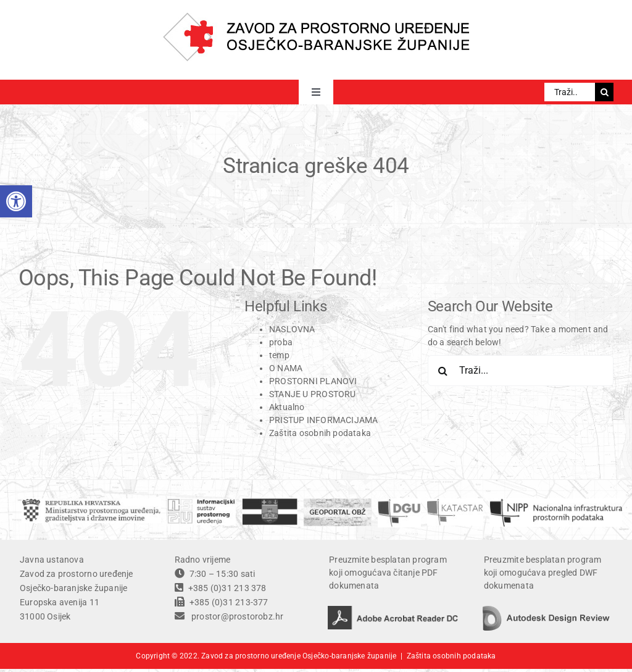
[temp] (556, 503)
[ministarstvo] (91, 503)
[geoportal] (338, 503)
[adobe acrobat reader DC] (393, 610)
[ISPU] (201, 503)
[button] (16, 201)
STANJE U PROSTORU (313, 394)
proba (281, 342)
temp (279, 355)
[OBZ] (270, 503)
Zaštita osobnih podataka (320, 433)
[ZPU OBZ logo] (316, 17)
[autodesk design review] (546, 610)
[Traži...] (570, 92)
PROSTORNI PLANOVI (313, 381)
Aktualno (287, 407)
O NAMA (286, 368)
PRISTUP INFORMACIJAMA (323, 420)
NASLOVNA (292, 329)
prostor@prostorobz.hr (237, 616)
